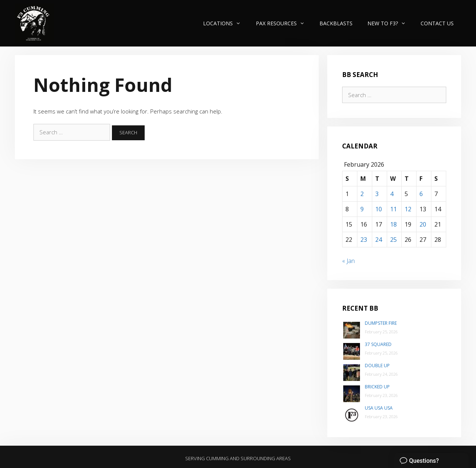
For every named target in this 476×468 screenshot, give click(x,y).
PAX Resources (284, 23)
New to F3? (390, 23)
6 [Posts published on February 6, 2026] (421, 194)
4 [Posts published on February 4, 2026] (392, 194)
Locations (226, 23)
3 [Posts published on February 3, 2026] (377, 194)
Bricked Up (377, 387)
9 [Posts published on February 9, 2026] (362, 209)
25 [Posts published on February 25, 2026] (393, 240)
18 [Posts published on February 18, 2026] (393, 224)
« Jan (348, 261)
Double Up (377, 366)
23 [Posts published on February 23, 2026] (364, 240)
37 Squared (378, 344)
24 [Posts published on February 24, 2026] (379, 240)
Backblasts (336, 23)
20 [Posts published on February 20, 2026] (423, 224)
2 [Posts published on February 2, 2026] (362, 194)
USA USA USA (379, 408)
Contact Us (437, 23)
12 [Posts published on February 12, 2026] (408, 209)
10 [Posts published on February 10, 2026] (379, 209)
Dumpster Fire (381, 323)
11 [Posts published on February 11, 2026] (393, 209)
